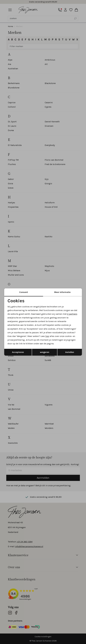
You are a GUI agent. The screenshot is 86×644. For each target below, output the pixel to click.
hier (47, 336)
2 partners (72, 314)
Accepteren (18, 352)
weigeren (45, 352)
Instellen (70, 352)
